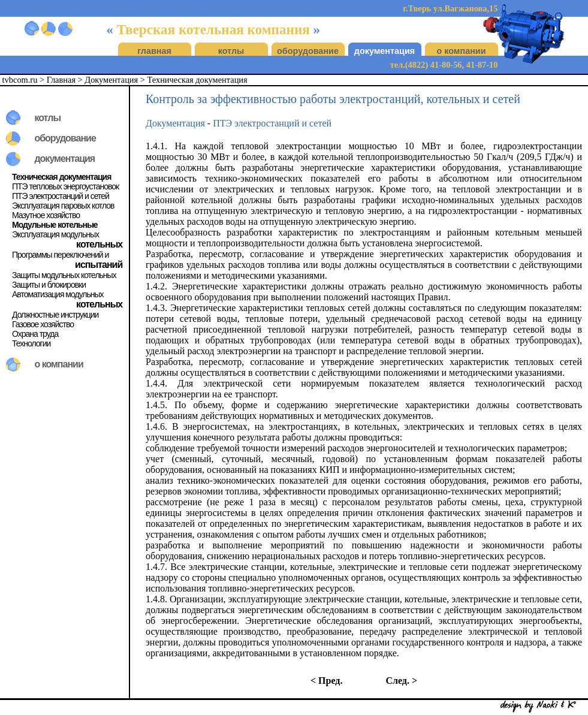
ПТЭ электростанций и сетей (61, 196)
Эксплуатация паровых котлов (63, 206)
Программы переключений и (60, 255)
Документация (111, 80)
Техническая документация (197, 80)
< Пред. (326, 681)
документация (385, 51)
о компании (461, 51)
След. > (401, 681)
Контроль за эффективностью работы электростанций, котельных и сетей (333, 99)
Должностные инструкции (55, 315)
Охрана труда (35, 334)
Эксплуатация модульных (55, 234)
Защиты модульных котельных (64, 275)
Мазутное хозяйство (46, 215)
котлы (231, 51)
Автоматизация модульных (58, 294)
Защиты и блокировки (49, 285)
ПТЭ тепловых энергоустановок (65, 186)
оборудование (308, 51)
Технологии (31, 343)
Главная (61, 80)
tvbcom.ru (20, 80)
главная (154, 51)
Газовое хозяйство (43, 324)
